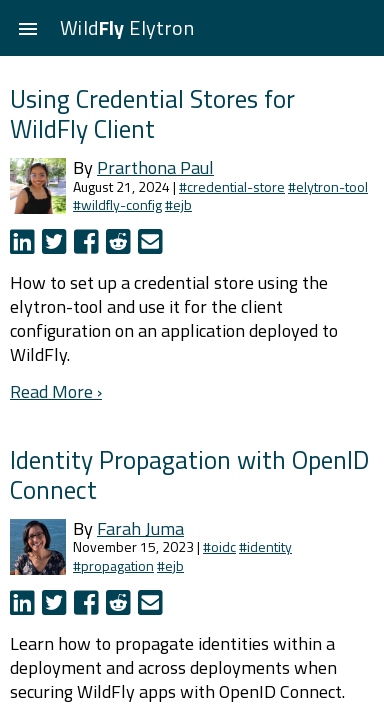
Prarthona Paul (155, 167)
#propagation (113, 565)
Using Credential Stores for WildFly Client (152, 113)
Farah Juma (140, 528)
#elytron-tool (328, 186)
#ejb (178, 204)
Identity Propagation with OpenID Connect (189, 474)
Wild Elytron (127, 27)
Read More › (56, 391)
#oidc (219, 546)
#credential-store (232, 186)
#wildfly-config (117, 204)
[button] (28, 28)
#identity (265, 546)
